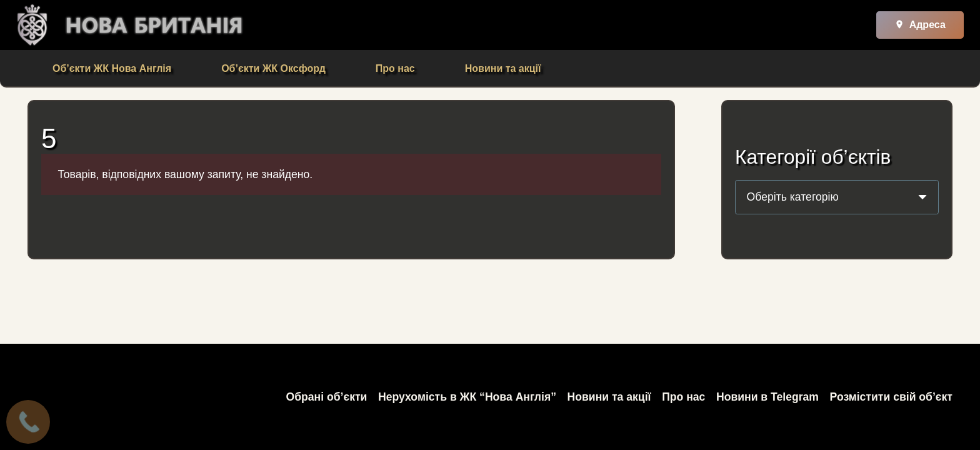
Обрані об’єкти (326, 397)
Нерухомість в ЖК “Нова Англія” (467, 397)
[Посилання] (32, 25)
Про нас (683, 397)
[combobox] (837, 197)
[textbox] (793, 197)
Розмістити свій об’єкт (891, 397)
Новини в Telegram (767, 397)
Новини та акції (609, 397)
